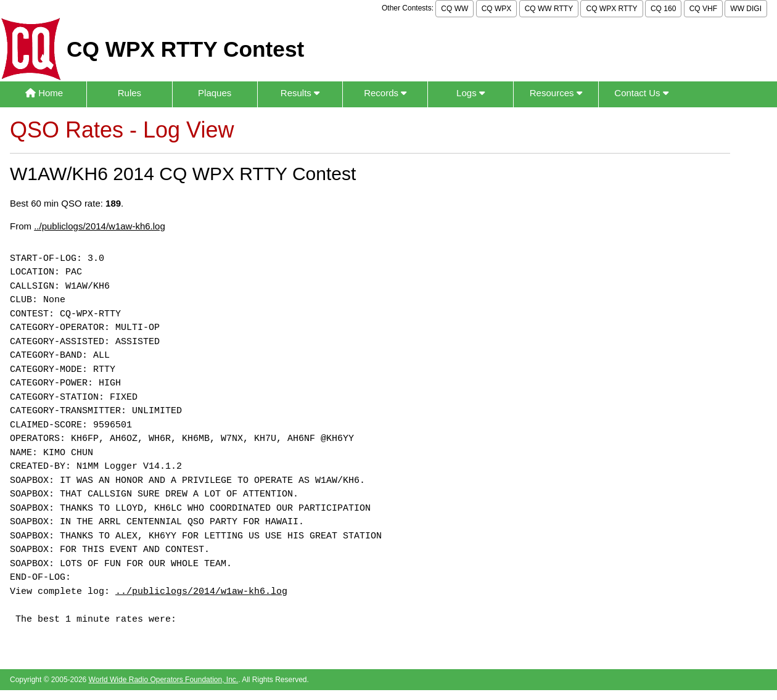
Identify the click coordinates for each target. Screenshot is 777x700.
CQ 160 (663, 9)
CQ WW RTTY (549, 9)
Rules (129, 93)
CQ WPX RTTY (611, 9)
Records (385, 93)
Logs (471, 93)
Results (300, 93)
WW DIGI (746, 9)
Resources (556, 93)
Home (44, 93)
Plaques (215, 93)
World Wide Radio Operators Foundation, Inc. (164, 680)
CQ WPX (497, 9)
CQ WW (454, 9)
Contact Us (641, 93)
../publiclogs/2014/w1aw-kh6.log (100, 226)
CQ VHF (703, 9)
